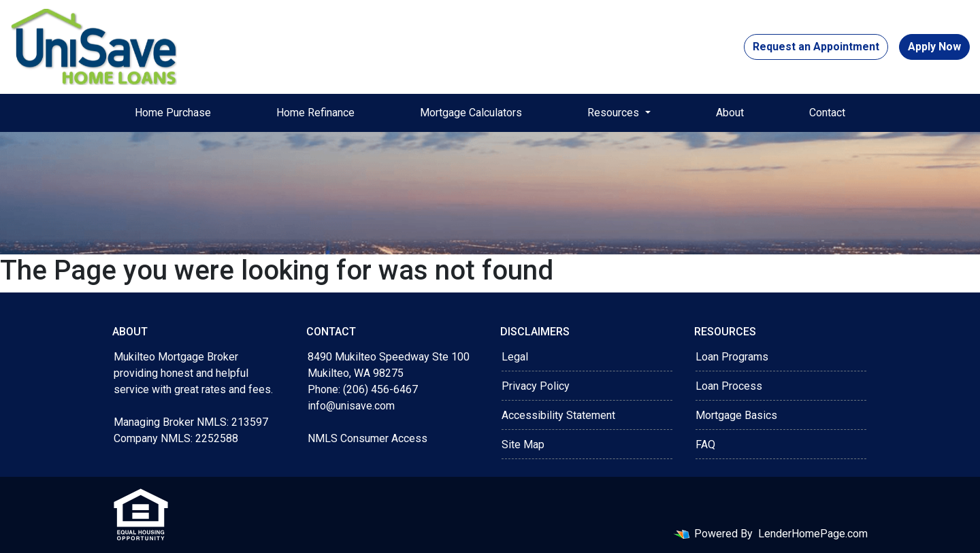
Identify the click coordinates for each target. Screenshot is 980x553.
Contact (827, 113)
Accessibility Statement (558, 415)
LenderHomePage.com (813, 534)
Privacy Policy (536, 386)
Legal (515, 357)
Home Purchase (173, 113)
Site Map (523, 445)
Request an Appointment (816, 47)
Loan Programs (732, 357)
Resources (615, 113)
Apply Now (934, 47)
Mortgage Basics (736, 415)
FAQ (705, 445)
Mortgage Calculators (471, 113)
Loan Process (729, 386)
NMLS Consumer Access (367, 438)
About (730, 113)
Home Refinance (315, 113)
